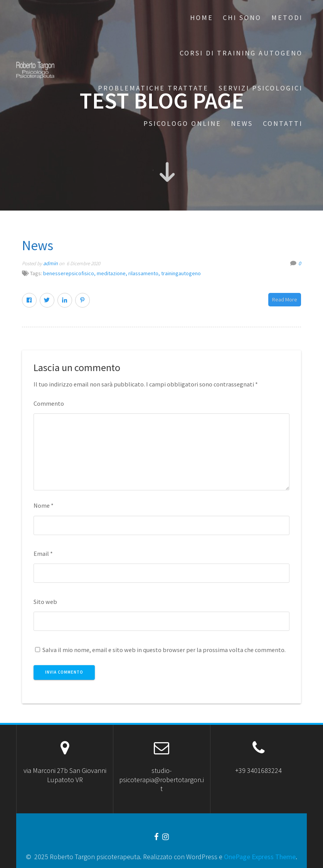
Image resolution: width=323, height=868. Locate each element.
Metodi (287, 18)
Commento (49, 403)
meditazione (111, 273)
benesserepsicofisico (69, 273)
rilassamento (143, 273)
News (242, 123)
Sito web (45, 602)
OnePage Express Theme (260, 857)
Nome (44, 505)
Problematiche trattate (153, 88)
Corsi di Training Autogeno (241, 53)
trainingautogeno (181, 273)
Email (43, 554)
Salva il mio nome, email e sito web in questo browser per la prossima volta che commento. (164, 650)
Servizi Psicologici (261, 88)
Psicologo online (182, 123)
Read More (285, 299)
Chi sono (242, 18)
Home (202, 18)
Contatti (283, 123)
